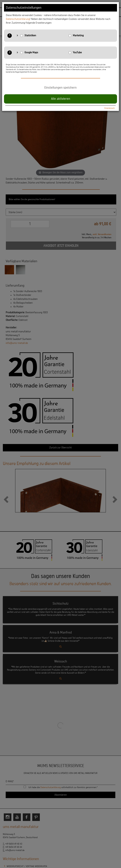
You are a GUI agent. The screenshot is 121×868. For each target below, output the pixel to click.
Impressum (110, 108)
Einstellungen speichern (60, 88)
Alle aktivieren (61, 99)
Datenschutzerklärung (18, 19)
